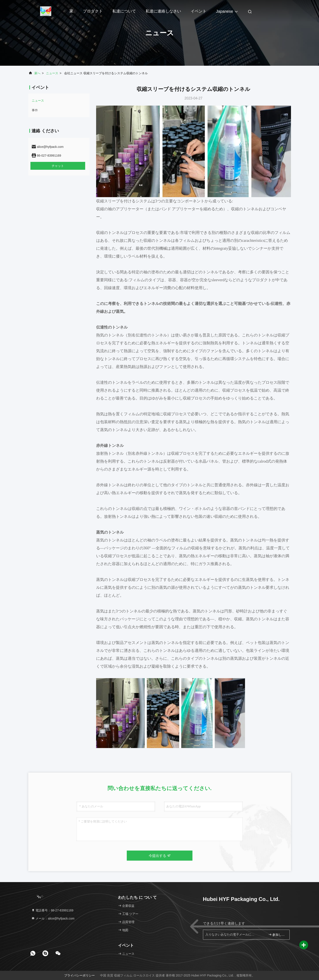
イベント (199, 11)
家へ (37, 73)
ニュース (52, 73)
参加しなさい (277, 935)
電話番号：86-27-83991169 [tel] (52, 910)
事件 (35, 110)
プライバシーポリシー (79, 975)
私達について (124, 11)
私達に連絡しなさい (163, 11)
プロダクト (93, 11)
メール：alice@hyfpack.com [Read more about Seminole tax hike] (53, 918)
